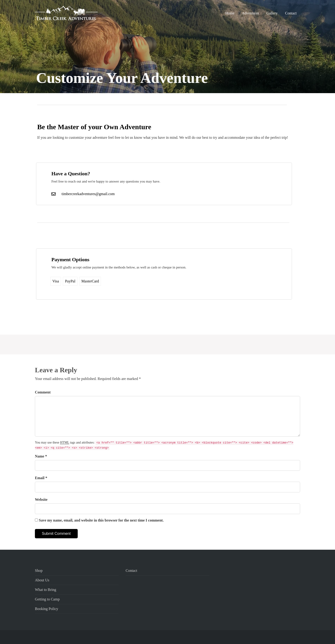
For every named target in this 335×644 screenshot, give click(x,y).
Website (41, 500)
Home (230, 13)
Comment (43, 392)
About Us (42, 580)
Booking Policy (47, 609)
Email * (41, 478)
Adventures (250, 13)
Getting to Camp (47, 599)
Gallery (272, 13)
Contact (291, 13)
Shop (39, 571)
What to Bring (46, 590)
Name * (41, 456)
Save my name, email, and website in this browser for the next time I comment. (101, 520)
